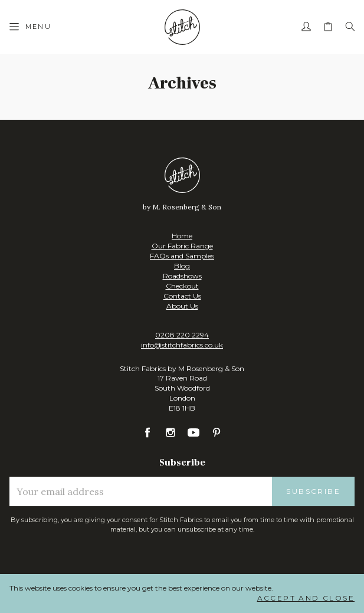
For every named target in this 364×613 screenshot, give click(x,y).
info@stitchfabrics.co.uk (182, 345)
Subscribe (313, 491)
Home (182, 236)
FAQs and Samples (182, 256)
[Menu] (30, 27)
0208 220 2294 (182, 335)
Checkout (182, 286)
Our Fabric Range (182, 246)
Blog (182, 266)
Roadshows (182, 276)
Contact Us (182, 296)
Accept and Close (306, 598)
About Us (182, 306)
